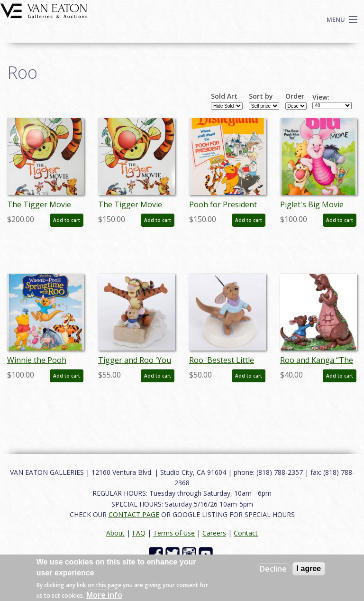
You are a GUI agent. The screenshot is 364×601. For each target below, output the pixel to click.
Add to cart (67, 220)
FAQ (139, 533)
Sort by (261, 96)
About (115, 533)
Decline (273, 569)
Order (295, 96)
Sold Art (224, 96)
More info (104, 595)
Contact (246, 533)
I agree (309, 569)
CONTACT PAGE (134, 514)
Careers (214, 533)
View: (321, 97)
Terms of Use (174, 533)
